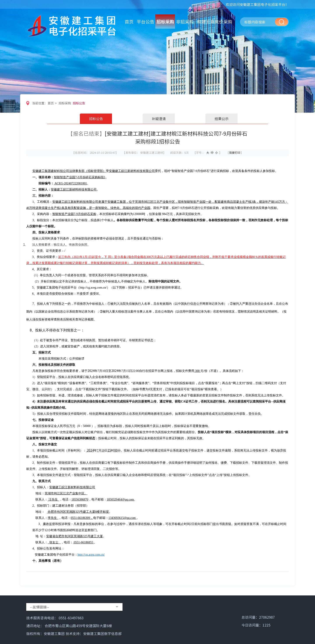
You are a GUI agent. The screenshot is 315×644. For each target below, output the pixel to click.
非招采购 (185, 22)
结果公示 (222, 119)
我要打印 (235, 153)
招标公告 (79, 103)
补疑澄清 (159, 119)
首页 (129, 22)
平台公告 (145, 22)
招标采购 (165, 22)
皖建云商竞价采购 (215, 22)
